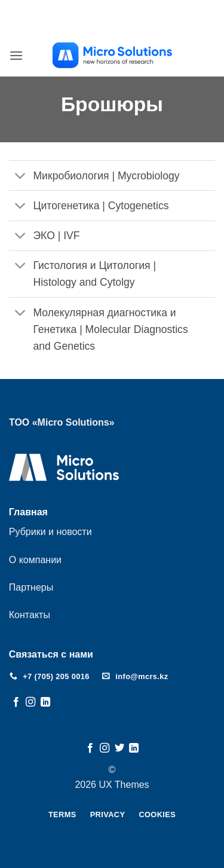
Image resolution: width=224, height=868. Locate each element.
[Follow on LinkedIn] (45, 702)
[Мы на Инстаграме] (30, 702)
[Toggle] (21, 177)
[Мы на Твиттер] (119, 748)
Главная (28, 512)
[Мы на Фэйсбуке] (16, 702)
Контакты (30, 615)
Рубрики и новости (50, 532)
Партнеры (31, 587)
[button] (16, 55)
